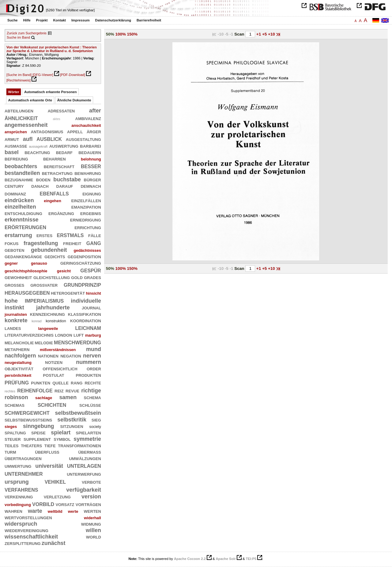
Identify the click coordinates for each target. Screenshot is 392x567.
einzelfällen (86, 200)
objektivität (19, 369)
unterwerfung (84, 474)
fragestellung (41, 243)
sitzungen (72, 426)
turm (10, 452)
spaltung (15, 433)
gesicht (64, 271)
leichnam (88, 328)
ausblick (49, 139)
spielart (61, 433)
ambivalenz (88, 118)
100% (121, 34)
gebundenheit (49, 250)
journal (91, 308)
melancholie (19, 342)
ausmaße (16, 146)
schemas (15, 405)
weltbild (55, 511)
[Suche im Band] (19, 75)
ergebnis (91, 213)
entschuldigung (23, 213)
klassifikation (85, 314)
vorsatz (65, 504)
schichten (52, 404)
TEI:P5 (251, 559)
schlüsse (90, 405)
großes (14, 285)
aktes (56, 119)
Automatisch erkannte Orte (30, 100)
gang (94, 243)
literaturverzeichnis (29, 335)
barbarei (90, 146)
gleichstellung (52, 277)
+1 (259, 34)
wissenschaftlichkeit (31, 537)
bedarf (64, 152)
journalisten (16, 314)
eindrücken (19, 200)
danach (40, 186)
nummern (89, 362)
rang (77, 383)
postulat (53, 375)
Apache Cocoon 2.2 (190, 559)
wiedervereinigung (26, 530)
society (95, 427)
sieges (11, 427)
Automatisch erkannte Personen (51, 92)
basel (12, 152)
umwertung (18, 466)
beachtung (37, 152)
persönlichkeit (18, 375)
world (94, 537)
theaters (31, 445)
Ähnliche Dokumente (74, 100)
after (95, 111)
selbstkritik (72, 420)
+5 (265, 34)
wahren (13, 511)
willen (93, 530)
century (14, 186)
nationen (48, 356)
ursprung (17, 482)
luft (79, 335)
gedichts (55, 256)
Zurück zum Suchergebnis (27, 33)
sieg (96, 420)
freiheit (72, 243)
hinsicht (94, 293)
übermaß (89, 452)
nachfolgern (20, 356)
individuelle (86, 301)
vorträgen (88, 504)
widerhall (92, 518)
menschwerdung (77, 342)
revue (72, 391)
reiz (59, 391)
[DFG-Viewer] (43, 75)
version (91, 497)
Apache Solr (226, 559)
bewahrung (88, 173)
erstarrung (18, 235)
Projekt (42, 20)
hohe (11, 301)
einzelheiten (20, 207)
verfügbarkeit (84, 490)
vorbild (43, 504)
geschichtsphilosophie (26, 271)
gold (77, 277)
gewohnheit (18, 277)
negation (71, 356)
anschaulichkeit (86, 125)
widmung (91, 524)
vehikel (55, 481)
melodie (44, 342)
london (63, 335)
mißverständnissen (58, 350)
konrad (37, 321)
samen (68, 397)
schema (92, 397)
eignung (92, 194)
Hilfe (27, 20)
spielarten (89, 433)
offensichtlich (60, 369)
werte (73, 511)
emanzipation (86, 207)
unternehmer (24, 473)
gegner (11, 263)
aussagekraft (38, 146)
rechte (93, 383)
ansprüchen (16, 132)
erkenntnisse (22, 220)
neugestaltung (18, 363)
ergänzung (61, 213)
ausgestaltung (83, 139)
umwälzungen (85, 458)
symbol (62, 439)
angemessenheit (26, 125)
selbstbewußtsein (78, 413)
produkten (89, 375)
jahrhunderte (53, 308)
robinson (16, 397)
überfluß (47, 452)
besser (91, 166)
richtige (91, 391)
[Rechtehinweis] (19, 80)
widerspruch (21, 524)
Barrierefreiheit (149, 20)
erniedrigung (86, 220)
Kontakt (59, 20)
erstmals (70, 235)
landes (13, 328)
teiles (12, 445)
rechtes (10, 391)
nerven (92, 356)
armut (12, 139)
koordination (86, 320)
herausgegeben (27, 292)
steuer (13, 439)
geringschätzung (81, 263)
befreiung (16, 159)
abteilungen (19, 111)
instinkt (14, 308)
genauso (39, 263)
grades (92, 277)
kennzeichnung (47, 314)
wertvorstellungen (28, 517)
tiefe (50, 445)
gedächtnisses (87, 250)
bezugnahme (19, 180)
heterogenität (68, 293)
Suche (13, 20)
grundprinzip (82, 284)
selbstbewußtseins (28, 420)
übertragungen (23, 458)
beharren (55, 159)
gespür (91, 270)
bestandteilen (22, 173)
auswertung (64, 146)
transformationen (79, 445)
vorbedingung (18, 505)
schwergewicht (27, 412)
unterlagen (84, 465)
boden (43, 180)
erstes (44, 235)
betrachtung (57, 173)
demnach (91, 186)
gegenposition (84, 256)
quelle (60, 383)
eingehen (53, 201)
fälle (95, 235)
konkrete (16, 320)
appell (75, 131)
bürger (92, 180)
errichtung (88, 227)
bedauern (90, 152)
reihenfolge (35, 390)
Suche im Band (18, 37)
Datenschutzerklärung (113, 20)
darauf (65, 186)
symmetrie (87, 439)
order (94, 369)
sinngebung (39, 426)
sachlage (44, 398)
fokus (12, 243)
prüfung (17, 382)
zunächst (54, 543)
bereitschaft (59, 166)
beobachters (21, 166)
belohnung (91, 159)
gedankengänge (23, 256)
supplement (37, 439)
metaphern (17, 349)
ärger (94, 131)
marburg (93, 335)
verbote (91, 482)
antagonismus (47, 131)
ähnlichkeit (21, 118)
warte (35, 511)
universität (49, 466)
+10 (272, 34)
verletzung (57, 497)
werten (92, 511)
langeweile (48, 329)
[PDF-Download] (73, 75)
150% (132, 34)
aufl (28, 139)
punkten (41, 383)
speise (38, 433)
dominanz (15, 194)
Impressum (81, 20)
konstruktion (56, 321)
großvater (44, 285)
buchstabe (67, 180)
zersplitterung (23, 543)
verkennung (19, 497)
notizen (54, 362)
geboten (14, 250)
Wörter (14, 92)
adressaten (61, 111)
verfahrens (21, 489)
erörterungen (25, 227)
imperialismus (44, 300)
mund (94, 349)
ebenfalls (54, 193)
